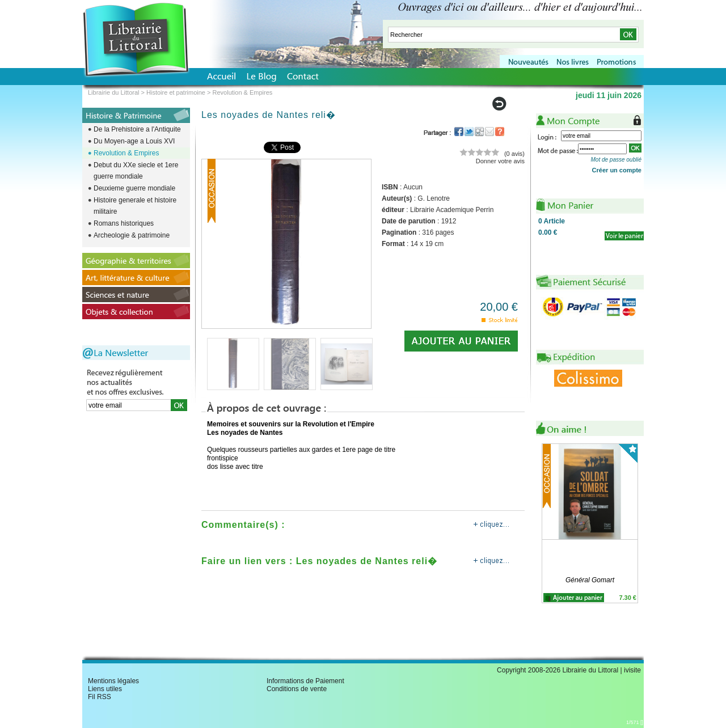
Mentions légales (113, 681)
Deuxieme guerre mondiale (134, 188)
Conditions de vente (297, 689)
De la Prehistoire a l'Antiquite (137, 129)
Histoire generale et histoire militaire (135, 206)
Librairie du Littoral (114, 92)
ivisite (632, 670)
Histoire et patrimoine (176, 92)
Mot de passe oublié (616, 160)
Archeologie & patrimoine (132, 235)
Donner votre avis (500, 161)
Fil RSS (100, 697)
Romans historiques (124, 223)
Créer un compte (617, 170)
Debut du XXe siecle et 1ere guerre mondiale (136, 171)
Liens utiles (105, 689)
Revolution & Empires (126, 153)
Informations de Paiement (305, 681)
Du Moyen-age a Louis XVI (134, 141)
